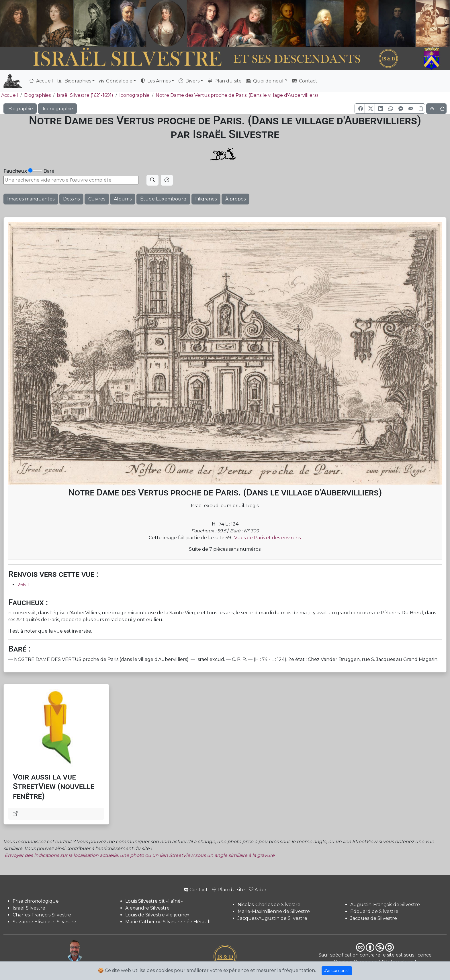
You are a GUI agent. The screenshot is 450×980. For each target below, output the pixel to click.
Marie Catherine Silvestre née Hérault (168, 922)
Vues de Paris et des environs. (268, 538)
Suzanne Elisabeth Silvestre (44, 922)
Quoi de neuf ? (267, 81)
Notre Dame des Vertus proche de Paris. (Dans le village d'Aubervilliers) (237, 95)
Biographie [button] (20, 109)
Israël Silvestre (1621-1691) (85, 95)
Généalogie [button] (116, 81)
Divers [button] (189, 81)
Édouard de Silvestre (374, 911)
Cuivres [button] (97, 199)
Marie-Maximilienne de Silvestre (274, 911)
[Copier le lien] (420, 109)
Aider (258, 890)
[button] (360, 109)
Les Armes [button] (155, 81)
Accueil (41, 81)
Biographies (37, 95)
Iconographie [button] (57, 109)
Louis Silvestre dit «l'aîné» (154, 901)
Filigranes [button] (206, 199)
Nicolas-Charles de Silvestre (269, 905)
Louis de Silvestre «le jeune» (157, 915)
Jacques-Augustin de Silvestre (272, 918)
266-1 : (24, 585)
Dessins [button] (71, 199)
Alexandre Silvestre (147, 908)
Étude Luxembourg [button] (163, 199)
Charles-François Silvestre (42, 915)
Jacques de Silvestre (374, 918)
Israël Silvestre (29, 908)
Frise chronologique (36, 901)
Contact (305, 81)
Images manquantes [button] (31, 199)
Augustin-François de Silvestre (385, 905)
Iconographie (134, 95)
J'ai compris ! (337, 971)
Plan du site (225, 81)
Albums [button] (123, 199)
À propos (235, 199)
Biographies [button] (74, 81)
